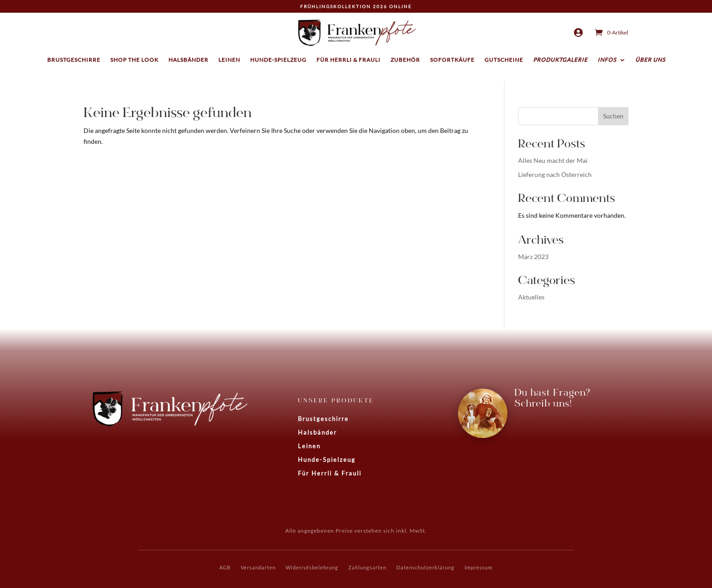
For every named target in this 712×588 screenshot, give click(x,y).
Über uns (650, 60)
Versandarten (258, 567)
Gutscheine (504, 60)
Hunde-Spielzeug (278, 60)
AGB (225, 567)
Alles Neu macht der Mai (553, 160)
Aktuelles (531, 297)
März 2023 (533, 257)
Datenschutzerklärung (425, 567)
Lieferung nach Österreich (555, 174)
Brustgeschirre (74, 60)
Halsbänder (188, 60)
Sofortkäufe (452, 60)
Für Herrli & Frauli (349, 60)
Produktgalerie (560, 60)
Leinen (229, 60)
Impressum (479, 567)
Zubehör (405, 60)
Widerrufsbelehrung (312, 567)
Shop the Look (134, 60)
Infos (607, 60)
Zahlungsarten (367, 567)
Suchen (613, 116)
